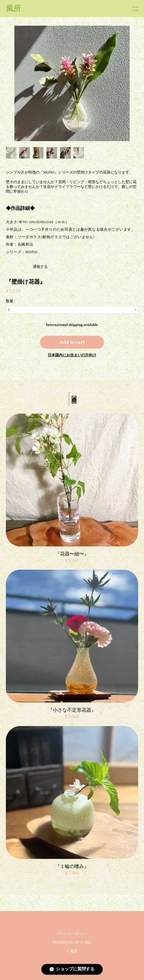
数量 (10, 301)
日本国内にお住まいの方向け (72, 355)
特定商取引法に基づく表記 (72, 942)
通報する (20, 267)
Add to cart (72, 342)
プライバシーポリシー (72, 934)
